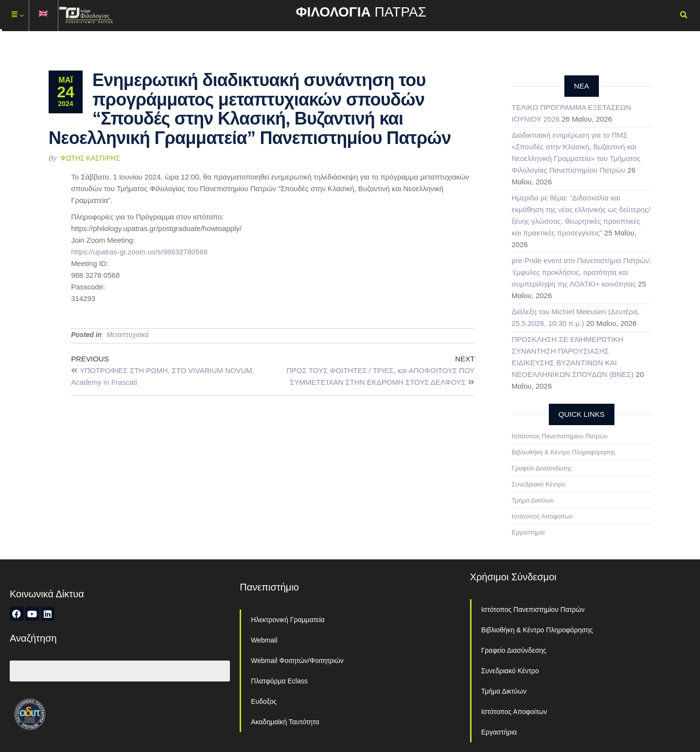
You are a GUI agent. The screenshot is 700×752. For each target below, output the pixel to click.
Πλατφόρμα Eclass (279, 681)
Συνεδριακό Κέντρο (539, 484)
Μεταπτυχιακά (128, 335)
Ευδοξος (264, 701)
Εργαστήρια (528, 532)
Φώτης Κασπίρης (90, 158)
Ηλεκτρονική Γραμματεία (288, 620)
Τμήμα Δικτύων (533, 500)
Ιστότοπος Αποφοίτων (542, 516)
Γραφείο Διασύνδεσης (542, 468)
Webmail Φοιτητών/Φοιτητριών (297, 661)
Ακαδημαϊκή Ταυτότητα (285, 722)
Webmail (264, 640)
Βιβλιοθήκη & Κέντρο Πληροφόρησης (564, 452)
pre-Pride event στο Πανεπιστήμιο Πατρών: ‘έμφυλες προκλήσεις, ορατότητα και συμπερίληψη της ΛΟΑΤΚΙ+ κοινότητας (582, 272)
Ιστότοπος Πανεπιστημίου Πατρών (560, 436)
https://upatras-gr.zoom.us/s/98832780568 (139, 252)
